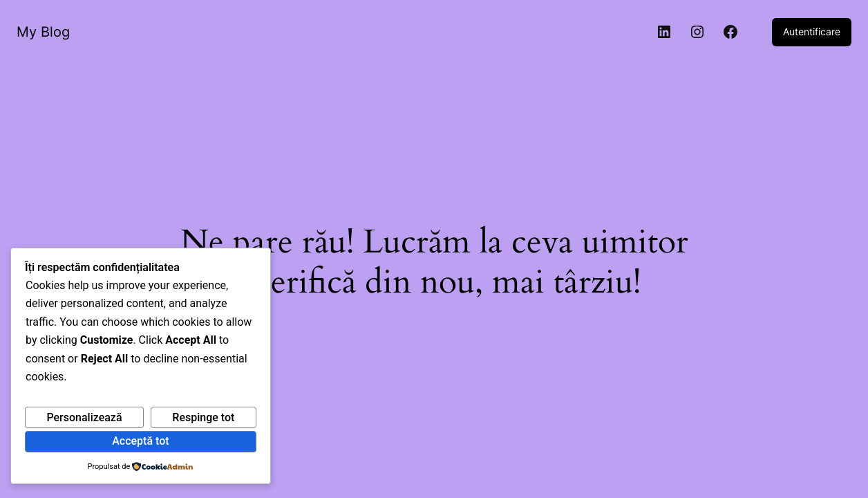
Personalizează (84, 417)
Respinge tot (203, 417)
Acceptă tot (140, 441)
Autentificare (812, 31)
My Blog (43, 32)
